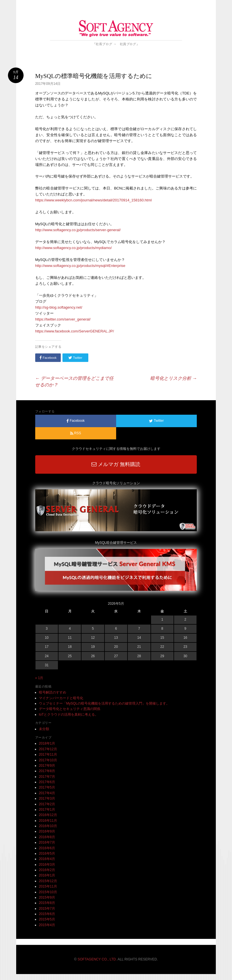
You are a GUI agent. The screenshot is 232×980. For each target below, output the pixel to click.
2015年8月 (47, 903)
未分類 (44, 729)
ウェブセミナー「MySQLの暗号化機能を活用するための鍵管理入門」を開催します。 (104, 703)
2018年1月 (47, 743)
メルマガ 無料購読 (116, 464)
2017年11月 (48, 755)
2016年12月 (48, 815)
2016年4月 (47, 859)
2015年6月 (47, 914)
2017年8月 (47, 771)
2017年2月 (47, 804)
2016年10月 (48, 826)
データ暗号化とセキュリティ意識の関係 (70, 709)
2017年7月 (47, 777)
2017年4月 (47, 793)
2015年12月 (48, 881)
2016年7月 (47, 842)
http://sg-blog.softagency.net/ (59, 307)
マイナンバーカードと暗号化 (61, 698)
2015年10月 (48, 892)
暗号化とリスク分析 (174, 378)
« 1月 (39, 678)
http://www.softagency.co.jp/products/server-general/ (78, 230)
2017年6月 (47, 782)
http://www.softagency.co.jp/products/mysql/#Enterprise (80, 266)
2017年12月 (48, 749)
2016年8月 (47, 837)
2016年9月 (47, 831)
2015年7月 (47, 909)
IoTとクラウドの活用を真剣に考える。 (69, 715)
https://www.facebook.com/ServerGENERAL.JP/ (75, 331)
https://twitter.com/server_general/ (63, 319)
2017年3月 (47, 798)
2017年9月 (47, 766)
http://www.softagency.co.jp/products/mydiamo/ (74, 248)
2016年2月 (47, 870)
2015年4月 (47, 925)
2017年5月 (47, 787)
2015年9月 (47, 897)
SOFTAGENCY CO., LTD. (97, 959)
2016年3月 (47, 865)
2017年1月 (47, 810)
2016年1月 (47, 875)
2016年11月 (48, 821)
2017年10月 (48, 760)
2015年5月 (47, 919)
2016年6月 (47, 848)
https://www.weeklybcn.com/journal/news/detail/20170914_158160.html (93, 200)
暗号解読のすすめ (53, 692)
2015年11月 (48, 886)
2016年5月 (47, 853)
